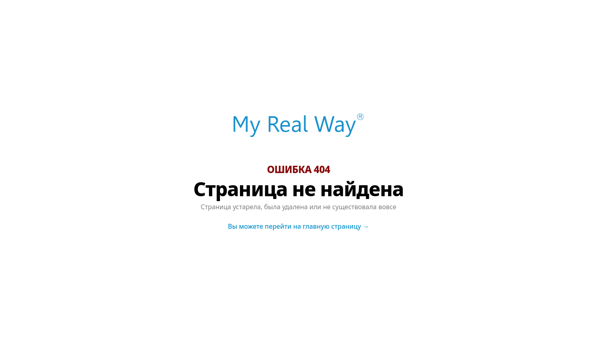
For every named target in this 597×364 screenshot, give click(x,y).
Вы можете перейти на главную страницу (298, 226)
